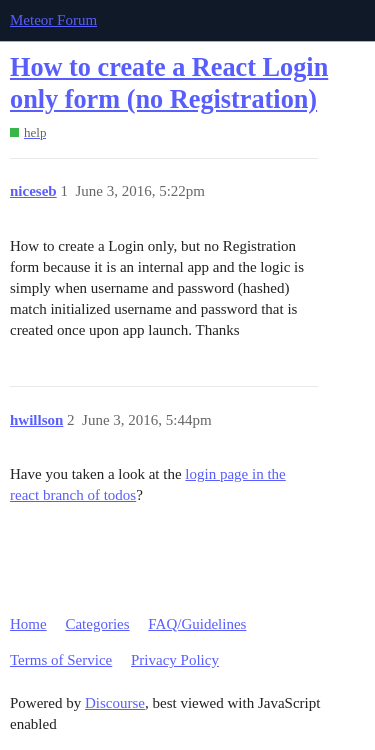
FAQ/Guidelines (197, 624)
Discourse (115, 703)
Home (28, 624)
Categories (97, 624)
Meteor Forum (53, 20)
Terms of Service (61, 660)
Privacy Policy (175, 660)
